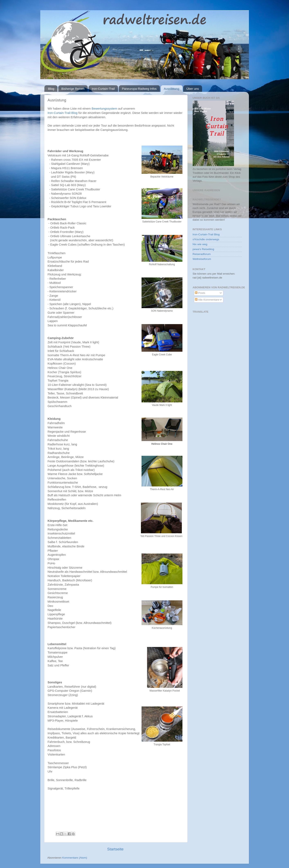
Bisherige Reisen (73, 89)
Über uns (193, 89)
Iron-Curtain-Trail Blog (206, 234)
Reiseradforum (202, 254)
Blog (51, 89)
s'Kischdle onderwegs (206, 239)
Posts (200, 293)
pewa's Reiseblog (203, 249)
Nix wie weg (200, 244)
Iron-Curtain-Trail (103, 89)
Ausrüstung (172, 89)
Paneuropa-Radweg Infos (139, 89)
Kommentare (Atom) (75, 858)
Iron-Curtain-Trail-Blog (63, 113)
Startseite (115, 849)
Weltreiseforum (202, 259)
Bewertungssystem (104, 109)
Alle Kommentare (207, 300)
